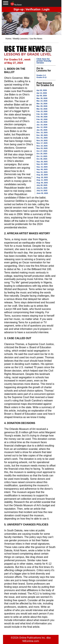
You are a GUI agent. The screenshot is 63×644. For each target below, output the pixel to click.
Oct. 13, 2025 (42, 156)
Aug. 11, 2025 (42, 180)
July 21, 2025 (42, 188)
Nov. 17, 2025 (42, 143)
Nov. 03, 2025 (42, 148)
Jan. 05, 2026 (42, 130)
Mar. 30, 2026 (42, 98)
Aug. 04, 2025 (42, 183)
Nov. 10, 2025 (42, 146)
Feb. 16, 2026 (42, 114)
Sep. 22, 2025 (42, 164)
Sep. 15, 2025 (42, 167)
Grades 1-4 (41, 75)
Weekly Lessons (20, 39)
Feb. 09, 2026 (42, 117)
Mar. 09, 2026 (42, 106)
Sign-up (19, 9)
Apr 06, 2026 (42, 96)
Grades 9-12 (42, 77)
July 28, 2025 (42, 185)
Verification (33, 9)
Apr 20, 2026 (42, 90)
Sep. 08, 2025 (42, 169)
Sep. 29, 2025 (42, 162)
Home (8, 39)
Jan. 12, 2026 (42, 127)
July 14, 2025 (42, 190)
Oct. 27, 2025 (42, 151)
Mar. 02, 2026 (42, 109)
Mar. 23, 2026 (42, 101)
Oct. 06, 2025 (42, 159)
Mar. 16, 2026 (42, 104)
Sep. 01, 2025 (42, 172)
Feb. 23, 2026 (42, 111)
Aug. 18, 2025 (42, 177)
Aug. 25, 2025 (42, 175)
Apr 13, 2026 (42, 93)
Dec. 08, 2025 (42, 135)
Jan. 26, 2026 (42, 122)
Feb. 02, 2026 (42, 119)
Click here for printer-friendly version (44, 61)
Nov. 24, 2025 (42, 140)
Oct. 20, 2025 (42, 154)
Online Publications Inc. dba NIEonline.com (35, 639)
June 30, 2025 (42, 193)
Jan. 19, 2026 (42, 125)
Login (46, 9)
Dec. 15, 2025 (42, 132)
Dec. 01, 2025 (42, 138)
